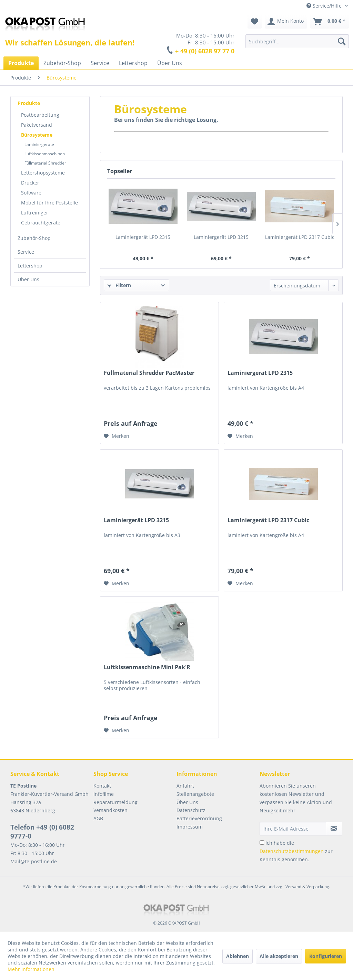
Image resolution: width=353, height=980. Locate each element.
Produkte (29, 103)
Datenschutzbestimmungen (292, 851)
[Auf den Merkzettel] (117, 436)
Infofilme (104, 794)
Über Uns (28, 279)
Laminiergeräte (39, 144)
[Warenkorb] (330, 22)
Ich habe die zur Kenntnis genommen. (296, 851)
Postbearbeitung (40, 115)
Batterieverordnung (199, 818)
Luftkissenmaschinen (45, 154)
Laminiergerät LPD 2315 (143, 237)
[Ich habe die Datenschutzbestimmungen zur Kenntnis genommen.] (262, 842)
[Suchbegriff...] (297, 41)
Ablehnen (238, 956)
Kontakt (102, 786)
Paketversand (37, 125)
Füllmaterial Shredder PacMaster (149, 373)
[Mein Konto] (286, 22)
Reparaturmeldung (115, 802)
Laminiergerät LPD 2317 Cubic (300, 237)
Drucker (30, 183)
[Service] (100, 63)
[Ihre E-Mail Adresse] (293, 829)
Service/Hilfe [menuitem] (325, 6)
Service (26, 252)
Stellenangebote (195, 794)
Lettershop (30, 266)
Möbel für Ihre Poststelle (49, 203)
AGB (98, 818)
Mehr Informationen (31, 969)
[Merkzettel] (255, 22)
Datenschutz (191, 810)
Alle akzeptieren (279, 956)
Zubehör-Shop (34, 238)
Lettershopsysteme (43, 173)
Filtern (119, 285)
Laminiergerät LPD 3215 (221, 237)
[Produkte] (21, 63)
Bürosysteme (37, 135)
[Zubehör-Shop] (62, 63)
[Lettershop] (133, 63)
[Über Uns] (170, 63)
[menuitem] (297, 41)
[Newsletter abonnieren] (334, 829)
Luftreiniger (35, 213)
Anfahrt (185, 786)
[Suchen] (342, 41)
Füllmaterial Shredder (45, 163)
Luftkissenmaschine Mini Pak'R (147, 667)
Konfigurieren (326, 956)
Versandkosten (110, 810)
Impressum (190, 827)
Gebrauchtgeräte (41, 223)
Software (31, 193)
